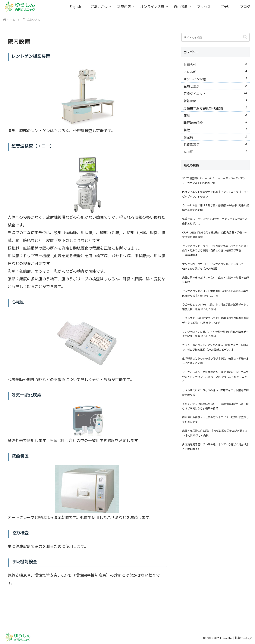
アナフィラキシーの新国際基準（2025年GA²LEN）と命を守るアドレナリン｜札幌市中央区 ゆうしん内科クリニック (215, 377)
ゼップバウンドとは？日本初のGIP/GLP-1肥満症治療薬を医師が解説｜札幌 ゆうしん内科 (215, 293)
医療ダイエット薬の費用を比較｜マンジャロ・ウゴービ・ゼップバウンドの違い (215, 194)
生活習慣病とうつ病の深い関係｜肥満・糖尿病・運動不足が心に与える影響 (215, 361)
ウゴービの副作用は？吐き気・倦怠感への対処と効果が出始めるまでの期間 (215, 208)
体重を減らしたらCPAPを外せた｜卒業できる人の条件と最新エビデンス (215, 221)
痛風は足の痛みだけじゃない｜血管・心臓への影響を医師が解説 (215, 280)
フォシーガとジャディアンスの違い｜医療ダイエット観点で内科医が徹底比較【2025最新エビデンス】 (215, 347)
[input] (215, 37)
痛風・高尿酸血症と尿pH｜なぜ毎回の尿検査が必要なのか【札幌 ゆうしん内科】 (215, 433)
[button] (245, 37)
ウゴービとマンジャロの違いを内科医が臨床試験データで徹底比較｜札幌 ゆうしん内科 (215, 307)
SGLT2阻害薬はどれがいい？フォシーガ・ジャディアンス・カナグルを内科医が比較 (214, 181)
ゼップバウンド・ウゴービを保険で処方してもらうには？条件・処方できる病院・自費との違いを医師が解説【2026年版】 (215, 250)
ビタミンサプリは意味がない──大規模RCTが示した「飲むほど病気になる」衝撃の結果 (215, 406)
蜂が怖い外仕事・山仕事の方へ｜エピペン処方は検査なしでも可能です (215, 419)
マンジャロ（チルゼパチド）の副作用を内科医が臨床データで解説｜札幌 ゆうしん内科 (215, 334)
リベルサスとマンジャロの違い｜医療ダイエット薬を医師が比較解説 (215, 392)
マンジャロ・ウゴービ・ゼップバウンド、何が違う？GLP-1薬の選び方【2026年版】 (213, 266)
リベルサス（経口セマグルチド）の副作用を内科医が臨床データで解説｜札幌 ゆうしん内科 (215, 320)
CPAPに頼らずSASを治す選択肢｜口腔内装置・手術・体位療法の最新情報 (215, 235)
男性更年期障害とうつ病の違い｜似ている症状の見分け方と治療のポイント (215, 447)
